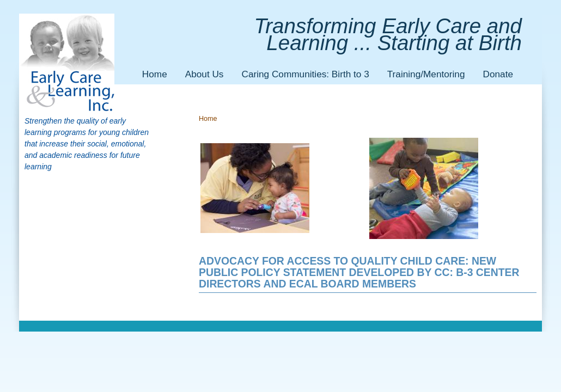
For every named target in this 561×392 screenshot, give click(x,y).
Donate (498, 74)
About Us (205, 74)
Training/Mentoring (426, 74)
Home (155, 74)
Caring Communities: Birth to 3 (305, 74)
